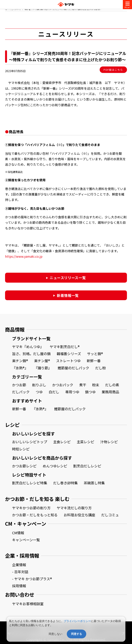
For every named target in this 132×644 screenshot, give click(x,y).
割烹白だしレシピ (87, 466)
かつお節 (19, 385)
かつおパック (63, 385)
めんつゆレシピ (55, 466)
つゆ (39, 392)
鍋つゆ (90, 392)
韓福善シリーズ (69, 354)
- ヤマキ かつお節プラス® (32, 579)
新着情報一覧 (68, 295)
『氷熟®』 (20, 368)
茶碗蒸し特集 (94, 483)
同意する (77, 634)
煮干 (83, 385)
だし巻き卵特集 (65, 483)
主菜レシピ (85, 442)
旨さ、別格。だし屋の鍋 (31, 354)
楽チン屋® (42, 361)
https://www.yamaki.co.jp (24, 256)
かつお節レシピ (24, 466)
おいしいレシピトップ (30, 442)
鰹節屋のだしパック (73, 368)
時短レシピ (21, 449)
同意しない (55, 634)
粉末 (96, 385)
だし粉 (100, 368)
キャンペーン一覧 (26, 540)
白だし (54, 392)
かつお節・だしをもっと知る (35, 515)
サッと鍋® (95, 354)
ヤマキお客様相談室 (28, 604)
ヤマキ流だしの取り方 (74, 508)
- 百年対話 (20, 572)
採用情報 (19, 586)
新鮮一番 (94, 361)
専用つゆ (72, 392)
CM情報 (18, 533)
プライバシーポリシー (77, 621)
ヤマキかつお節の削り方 (31, 508)
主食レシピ (62, 442)
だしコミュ (110, 515)
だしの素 (112, 385)
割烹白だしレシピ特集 (30, 483)
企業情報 (19, 565)
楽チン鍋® (20, 361)
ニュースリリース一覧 (68, 278)
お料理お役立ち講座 (79, 515)
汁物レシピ (109, 442)
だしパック (21, 392)
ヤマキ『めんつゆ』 (28, 347)
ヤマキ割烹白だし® (65, 347)
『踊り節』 (43, 368)
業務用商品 (110, 392)
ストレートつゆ (68, 361)
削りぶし (39, 385)
